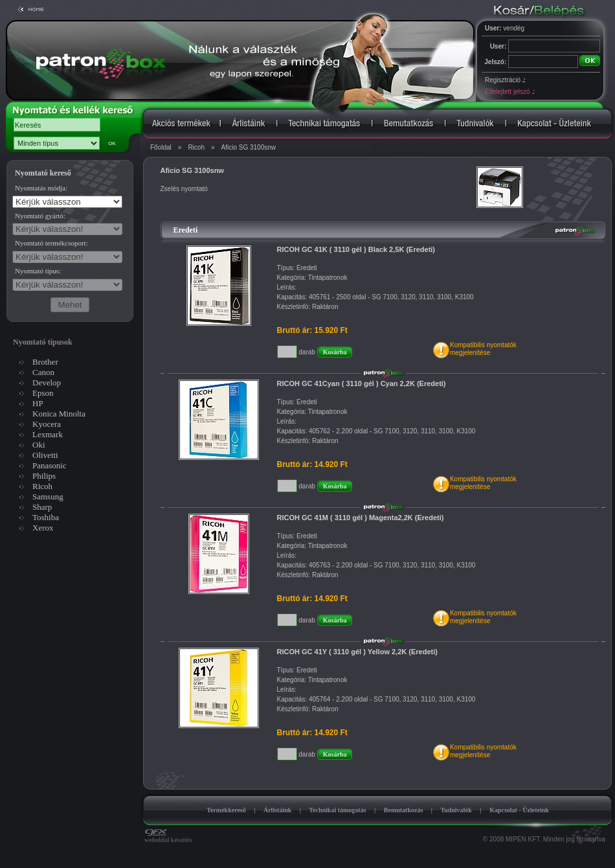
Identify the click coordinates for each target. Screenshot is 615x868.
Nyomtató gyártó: (40, 216)
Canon (43, 372)
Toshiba (46, 517)
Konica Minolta (59, 414)
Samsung (48, 497)
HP (38, 403)
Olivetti (45, 455)
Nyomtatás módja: (41, 188)
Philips (44, 476)
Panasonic (50, 465)
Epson (43, 393)
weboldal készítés (168, 837)
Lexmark (48, 434)
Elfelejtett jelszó (509, 92)
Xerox (43, 528)
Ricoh (196, 147)
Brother (45, 362)
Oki (39, 445)
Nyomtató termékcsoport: (51, 243)
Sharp (42, 507)
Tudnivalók (456, 810)
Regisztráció (505, 80)
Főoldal (161, 147)
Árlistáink (277, 810)
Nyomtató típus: (38, 271)
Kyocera (47, 424)
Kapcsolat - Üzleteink (519, 810)
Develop (47, 383)
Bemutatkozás (404, 810)
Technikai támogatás (337, 810)
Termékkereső (226, 810)
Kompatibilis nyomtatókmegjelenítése (483, 349)
